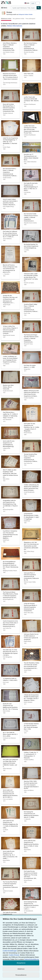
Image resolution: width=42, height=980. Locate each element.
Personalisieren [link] (21, 975)
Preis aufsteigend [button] (30, 19)
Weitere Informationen (15, 26)
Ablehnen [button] (21, 969)
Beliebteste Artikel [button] (6, 19)
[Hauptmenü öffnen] (5, 8)
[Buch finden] (39, 8)
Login (33, 3)
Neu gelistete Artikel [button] (18, 19)
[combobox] (24, 8)
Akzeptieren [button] (21, 963)
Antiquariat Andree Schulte (26, 14)
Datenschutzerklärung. (32, 959)
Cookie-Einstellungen (10, 951)
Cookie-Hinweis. (14, 955)
